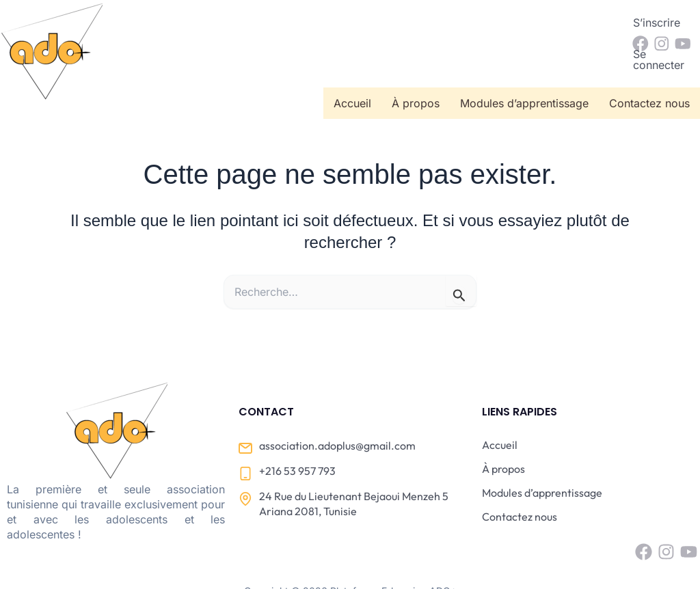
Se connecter (577, 23)
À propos (416, 61)
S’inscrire (499, 23)
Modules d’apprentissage (524, 61)
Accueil (352, 61)
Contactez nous (649, 61)
